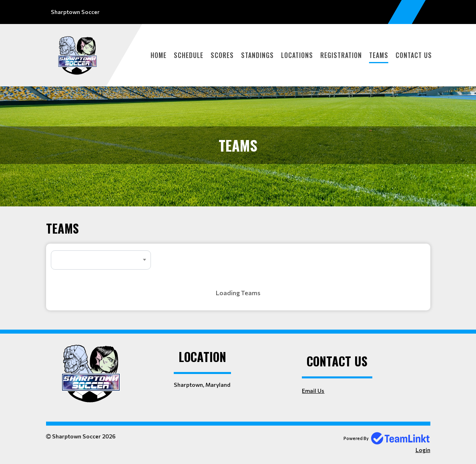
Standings (257, 55)
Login (423, 450)
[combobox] (101, 260)
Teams (379, 55)
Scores (222, 55)
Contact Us (414, 55)
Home (159, 55)
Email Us (313, 391)
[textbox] (101, 260)
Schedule (189, 55)
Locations (297, 55)
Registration (341, 55)
